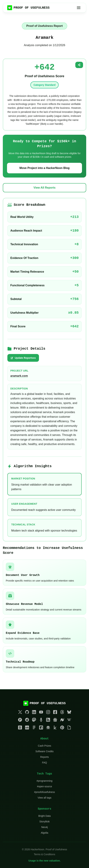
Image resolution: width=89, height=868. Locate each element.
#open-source (45, 786)
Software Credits (44, 751)
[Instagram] (48, 713)
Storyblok (44, 822)
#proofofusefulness (44, 792)
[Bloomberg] (20, 728)
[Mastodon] (34, 720)
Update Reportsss (23, 358)
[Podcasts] (41, 720)
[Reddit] (27, 720)
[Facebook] (55, 713)
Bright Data (44, 816)
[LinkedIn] (34, 713)
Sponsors (44, 809)
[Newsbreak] (62, 720)
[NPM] (41, 728)
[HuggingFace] (48, 728)
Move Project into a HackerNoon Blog (44, 168)
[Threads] (62, 713)
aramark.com (19, 376)
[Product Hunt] (20, 720)
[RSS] (48, 720)
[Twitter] (20, 713)
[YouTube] (41, 713)
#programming (44, 781)
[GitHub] (27, 713)
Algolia (44, 833)
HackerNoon (37, 849)
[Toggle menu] (79, 8)
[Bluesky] (69, 713)
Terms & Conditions (44, 854)
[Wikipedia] (69, 720)
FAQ (44, 763)
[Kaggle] (55, 728)
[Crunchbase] (27, 728)
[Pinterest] (62, 728)
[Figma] (34, 728)
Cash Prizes (44, 746)
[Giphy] (69, 728)
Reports (44, 757)
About (44, 739)
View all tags (44, 798)
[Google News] (55, 720)
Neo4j (44, 827)
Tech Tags (44, 774)
